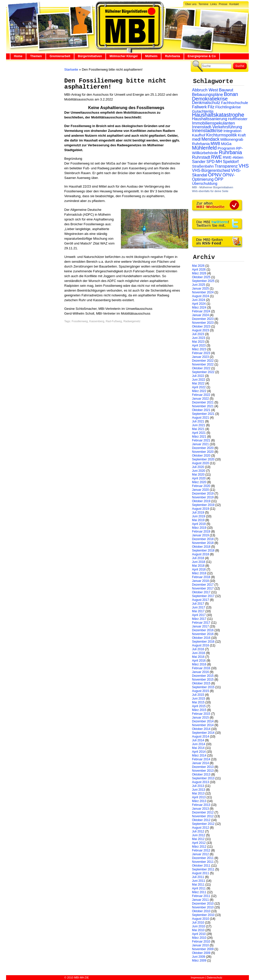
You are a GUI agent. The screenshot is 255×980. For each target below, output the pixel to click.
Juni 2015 (199, 699)
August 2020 (200, 463)
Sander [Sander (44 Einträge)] (199, 162)
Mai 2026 (198, 266)
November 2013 (203, 771)
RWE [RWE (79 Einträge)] (217, 157)
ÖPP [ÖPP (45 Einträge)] (219, 179)
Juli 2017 (198, 604)
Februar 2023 (201, 353)
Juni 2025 (199, 285)
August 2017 (200, 600)
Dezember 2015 (203, 676)
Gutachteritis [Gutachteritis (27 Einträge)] (203, 111)
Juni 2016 (199, 653)
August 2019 (200, 509)
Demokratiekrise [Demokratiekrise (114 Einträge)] (210, 99)
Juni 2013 (199, 790)
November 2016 (203, 634)
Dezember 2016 (203, 630)
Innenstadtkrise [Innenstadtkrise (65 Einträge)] (207, 131)
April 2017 (199, 615)
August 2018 (200, 554)
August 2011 (200, 873)
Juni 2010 (199, 926)
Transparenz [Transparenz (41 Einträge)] (226, 166)
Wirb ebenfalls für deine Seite (210, 191)
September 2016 (203, 642)
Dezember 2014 (203, 721)
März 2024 (199, 308)
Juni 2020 (199, 471)
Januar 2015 (200, 718)
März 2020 (199, 482)
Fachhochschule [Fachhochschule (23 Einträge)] (235, 103)
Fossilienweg (80, 321)
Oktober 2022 (201, 368)
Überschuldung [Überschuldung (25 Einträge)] (205, 183)
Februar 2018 (201, 577)
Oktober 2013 (201, 774)
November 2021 (203, 406)
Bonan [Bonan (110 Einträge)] (231, 94)
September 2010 (203, 915)
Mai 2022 (198, 383)
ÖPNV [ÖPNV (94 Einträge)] (215, 175)
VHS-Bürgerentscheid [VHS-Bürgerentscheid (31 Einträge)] (211, 170)
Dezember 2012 (203, 812)
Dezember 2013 (203, 767)
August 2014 (200, 737)
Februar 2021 (201, 440)
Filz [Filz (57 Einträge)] (211, 107)
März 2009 (199, 961)
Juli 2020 (198, 467)
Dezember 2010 (203, 904)
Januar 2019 (200, 535)
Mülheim (151, 56)
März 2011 (199, 892)
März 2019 (199, 528)
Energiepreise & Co (202, 56)
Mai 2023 (198, 342)
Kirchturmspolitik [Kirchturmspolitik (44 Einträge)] (222, 135)
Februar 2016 (201, 668)
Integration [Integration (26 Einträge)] (232, 131)
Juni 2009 (199, 957)
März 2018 (199, 573)
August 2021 (200, 418)
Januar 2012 (200, 854)
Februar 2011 (201, 896)
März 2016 (199, 664)
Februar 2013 (201, 805)
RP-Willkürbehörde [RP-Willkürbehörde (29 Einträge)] (217, 150)
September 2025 (203, 281)
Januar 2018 (200, 581)
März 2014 (199, 756)
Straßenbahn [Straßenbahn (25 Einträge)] (203, 166)
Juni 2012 (199, 835)
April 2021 (199, 433)
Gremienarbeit (60, 56)
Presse (223, 4)
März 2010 (199, 938)
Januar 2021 (200, 444)
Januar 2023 (200, 357)
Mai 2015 (198, 702)
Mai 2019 (198, 520)
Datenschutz (214, 977)
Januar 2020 (200, 490)
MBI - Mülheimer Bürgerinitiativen (213, 187)
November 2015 (203, 680)
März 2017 (199, 619)
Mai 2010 (198, 930)
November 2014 (203, 725)
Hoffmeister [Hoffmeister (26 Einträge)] (238, 119)
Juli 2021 (198, 421)
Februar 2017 (201, 623)
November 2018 (203, 543)
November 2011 (203, 862)
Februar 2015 (201, 714)
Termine (203, 4)
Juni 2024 (199, 300)
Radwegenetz (132, 321)
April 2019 (199, 524)
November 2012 (203, 816)
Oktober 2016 (201, 638)
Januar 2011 (200, 900)
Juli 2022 (198, 376)
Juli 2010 (198, 923)
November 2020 (203, 452)
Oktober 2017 (201, 592)
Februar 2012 (201, 850)
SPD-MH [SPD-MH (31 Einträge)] (214, 162)
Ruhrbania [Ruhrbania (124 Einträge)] (230, 152)
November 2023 (203, 323)
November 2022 (203, 364)
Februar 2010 (201, 942)
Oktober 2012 (201, 820)
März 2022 (199, 391)
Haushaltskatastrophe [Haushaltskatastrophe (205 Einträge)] (218, 115)
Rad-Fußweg (114, 321)
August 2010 (200, 919)
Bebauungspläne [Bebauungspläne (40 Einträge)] (207, 94)
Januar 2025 (200, 289)
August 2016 (200, 645)
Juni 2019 (199, 516)
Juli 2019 (198, 513)
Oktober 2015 (201, 683)
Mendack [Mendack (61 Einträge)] (210, 139)
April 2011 (199, 888)
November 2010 (203, 907)
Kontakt (234, 4)
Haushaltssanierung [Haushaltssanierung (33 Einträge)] (210, 119)
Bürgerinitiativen (90, 56)
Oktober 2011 (201, 866)
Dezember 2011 (203, 858)
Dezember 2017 (203, 585)
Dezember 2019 (203, 494)
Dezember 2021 (203, 402)
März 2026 (199, 273)
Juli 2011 (198, 877)
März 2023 (199, 349)
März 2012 (199, 847)
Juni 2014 (199, 744)
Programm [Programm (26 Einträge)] (226, 148)
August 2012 (200, 828)
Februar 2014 (201, 759)
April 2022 (199, 387)
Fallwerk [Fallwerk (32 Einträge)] (199, 107)
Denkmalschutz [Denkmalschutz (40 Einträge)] (206, 103)
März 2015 (199, 710)
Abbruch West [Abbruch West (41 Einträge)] (205, 90)
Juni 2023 (199, 338)
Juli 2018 (198, 558)
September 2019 (203, 505)
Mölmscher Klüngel (124, 56)
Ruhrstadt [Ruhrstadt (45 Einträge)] (201, 157)
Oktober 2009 (201, 953)
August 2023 (200, 330)
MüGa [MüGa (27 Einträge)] (226, 144)
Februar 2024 (201, 311)
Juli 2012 (198, 831)
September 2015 (203, 687)
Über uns (191, 4)
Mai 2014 (198, 748)
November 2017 (203, 588)
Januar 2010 (200, 945)
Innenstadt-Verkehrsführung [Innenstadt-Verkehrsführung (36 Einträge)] (217, 127)
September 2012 (203, 824)
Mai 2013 (198, 793)
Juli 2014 (198, 740)
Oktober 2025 (201, 277)
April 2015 (199, 706)
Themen (36, 56)
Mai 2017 (198, 611)
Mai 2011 (198, 885)
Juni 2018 (199, 562)
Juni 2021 (199, 425)
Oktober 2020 (201, 456)
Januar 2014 (200, 763)
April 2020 (199, 478)
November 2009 (203, 949)
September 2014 (203, 733)
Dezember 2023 (203, 319)
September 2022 (203, 372)
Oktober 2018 (201, 547)
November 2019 (203, 497)
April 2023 (199, 345)
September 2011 (203, 869)
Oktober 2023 (201, 326)
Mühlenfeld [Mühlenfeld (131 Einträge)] (204, 148)
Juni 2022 (199, 380)
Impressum (198, 977)
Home (18, 56)
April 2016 (199, 661)
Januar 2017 (200, 626)
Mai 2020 (198, 475)
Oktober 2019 (201, 501)
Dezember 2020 (203, 448)
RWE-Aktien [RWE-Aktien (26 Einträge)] (233, 157)
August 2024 (200, 296)
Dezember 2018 (203, 539)
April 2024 (199, 304)
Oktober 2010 (201, 911)
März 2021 (199, 437)
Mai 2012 (198, 839)
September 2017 (203, 596)
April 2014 (199, 752)
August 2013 (200, 782)
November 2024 (203, 292)
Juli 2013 (198, 786)
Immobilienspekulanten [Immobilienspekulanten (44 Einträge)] (214, 123)
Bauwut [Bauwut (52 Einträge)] (226, 90)
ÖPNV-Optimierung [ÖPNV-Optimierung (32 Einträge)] (213, 177)
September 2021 (203, 414)
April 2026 (199, 270)
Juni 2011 (199, 881)
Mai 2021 (198, 429)
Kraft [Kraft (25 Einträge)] (242, 135)
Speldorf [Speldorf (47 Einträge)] (231, 162)
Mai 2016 (198, 657)
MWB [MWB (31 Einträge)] (215, 144)
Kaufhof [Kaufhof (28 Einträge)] (199, 135)
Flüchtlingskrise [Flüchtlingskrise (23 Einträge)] (228, 107)
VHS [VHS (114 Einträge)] (244, 166)
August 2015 (200, 691)
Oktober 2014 (201, 729)
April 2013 (199, 797)
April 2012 (199, 843)
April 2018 (199, 569)
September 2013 (203, 778)
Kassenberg (97, 321)
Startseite (71, 69)
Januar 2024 (200, 315)
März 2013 (199, 801)
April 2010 (199, 934)
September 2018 (203, 550)
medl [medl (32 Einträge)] (196, 139)
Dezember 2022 (203, 361)
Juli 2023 (198, 334)
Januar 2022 (200, 399)
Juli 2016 (198, 649)
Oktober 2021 (201, 410)
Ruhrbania (172, 56)
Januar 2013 (200, 809)
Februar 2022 (201, 395)
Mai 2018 (198, 566)
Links (214, 4)
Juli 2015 (198, 695)
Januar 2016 (200, 672)
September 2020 (203, 459)
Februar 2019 (201, 532)
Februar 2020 (201, 486)
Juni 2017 (199, 607)
